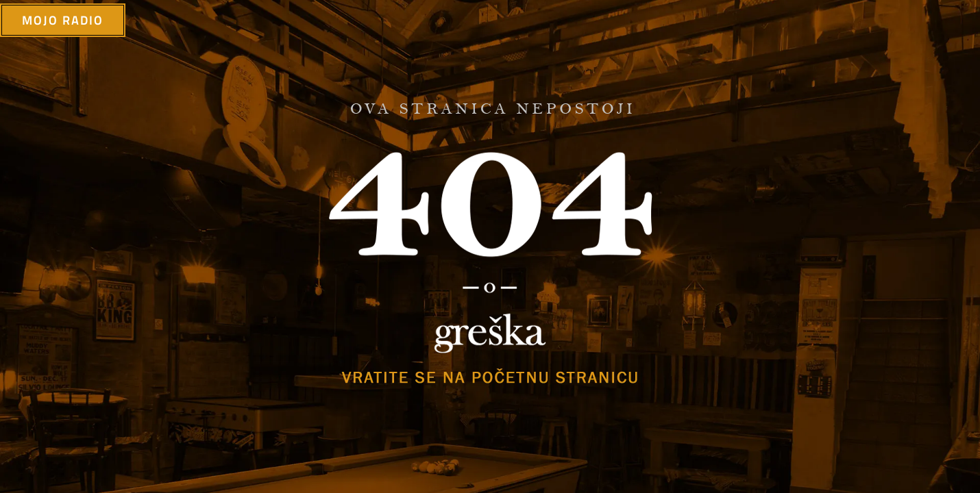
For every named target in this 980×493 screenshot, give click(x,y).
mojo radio (63, 21)
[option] (490, 246)
